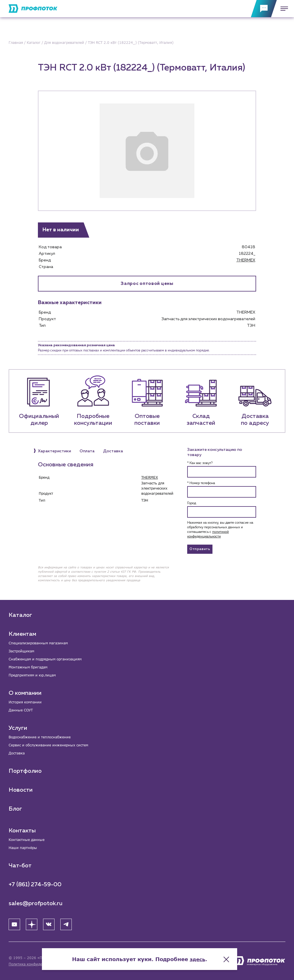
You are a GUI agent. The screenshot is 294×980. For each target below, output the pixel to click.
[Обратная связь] (264, 9)
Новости (21, 790)
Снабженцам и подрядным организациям (45, 659)
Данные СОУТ (21, 710)
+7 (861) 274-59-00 (35, 885)
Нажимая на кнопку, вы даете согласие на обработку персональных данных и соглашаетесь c (220, 530)
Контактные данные (27, 840)
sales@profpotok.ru (36, 903)
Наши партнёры (23, 848)
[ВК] (49, 924)
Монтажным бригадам (28, 667)
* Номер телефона (201, 484)
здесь (205, 957)
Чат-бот (20, 866)
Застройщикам (21, 651)
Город (192, 504)
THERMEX (246, 260)
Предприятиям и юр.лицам (32, 675)
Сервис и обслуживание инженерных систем (48, 745)
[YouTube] (14, 924)
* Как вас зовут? (200, 463)
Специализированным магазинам (38, 643)
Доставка (17, 753)
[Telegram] (66, 924)
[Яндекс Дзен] (32, 924)
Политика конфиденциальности (37, 964)
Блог (15, 809)
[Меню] (283, 9)
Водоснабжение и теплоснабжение (40, 737)
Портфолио (25, 771)
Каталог (20, 615)
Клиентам (22, 634)
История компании (25, 702)
